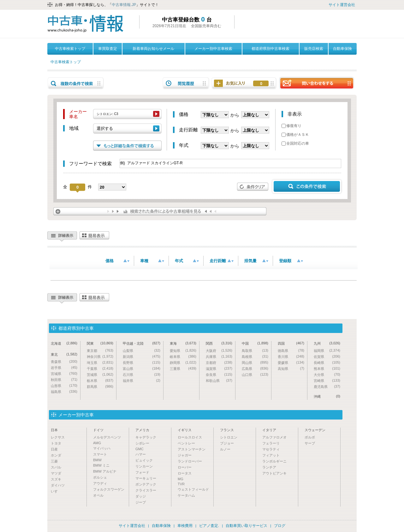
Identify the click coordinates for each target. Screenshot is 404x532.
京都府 (219, 363)
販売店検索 (314, 49)
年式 (187, 261)
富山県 (142, 369)
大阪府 (219, 351)
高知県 (291, 369)
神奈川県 (100, 357)
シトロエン (229, 437)
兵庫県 (219, 357)
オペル (98, 495)
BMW (97, 460)
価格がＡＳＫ (295, 135)
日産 (54, 449)
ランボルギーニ (274, 461)
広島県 (255, 369)
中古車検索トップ (70, 49)
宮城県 (64, 374)
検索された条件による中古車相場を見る (160, 211)
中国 (255, 343)
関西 (219, 343)
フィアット (271, 455)
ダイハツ (58, 485)
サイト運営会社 (342, 5)
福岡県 (327, 351)
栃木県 (100, 381)
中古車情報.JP (124, 5)
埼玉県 (100, 363)
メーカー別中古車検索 (213, 49)
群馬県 (100, 387)
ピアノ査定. (209, 526)
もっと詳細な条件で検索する (127, 146)
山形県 (64, 386)
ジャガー (185, 455)
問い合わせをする (317, 83)
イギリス (185, 430)
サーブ (310, 443)
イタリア (269, 430)
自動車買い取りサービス (247, 526)
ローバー (185, 467)
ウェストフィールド (193, 489)
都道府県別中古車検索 (270, 49)
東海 (183, 343)
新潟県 (142, 357)
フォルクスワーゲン (109, 489)
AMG (97, 443)
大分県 (327, 375)
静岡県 (183, 363)
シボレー (142, 443)
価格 (117, 261)
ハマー (141, 454)
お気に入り (261, 84)
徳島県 (291, 351)
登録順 (291, 261)
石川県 (142, 375)
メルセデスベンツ (107, 437)
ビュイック (144, 460)
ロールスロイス (190, 437)
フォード (142, 472)
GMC (140, 449)
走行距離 (222, 261)
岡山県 (255, 363)
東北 (64, 354)
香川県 (291, 357)
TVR (181, 484)
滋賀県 (219, 369)
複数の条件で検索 (76, 83)
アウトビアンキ (274, 473)
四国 (291, 343)
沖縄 (327, 396)
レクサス (58, 437)
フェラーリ (271, 443)
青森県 (64, 362)
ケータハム (186, 495)
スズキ (56, 479)
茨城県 (100, 375)
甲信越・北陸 (142, 343)
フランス (227, 430)
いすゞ (56, 491)
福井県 (142, 381)
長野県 (142, 363)
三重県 (183, 369)
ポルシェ (100, 477)
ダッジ (141, 496)
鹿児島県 (327, 387)
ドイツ (98, 430)
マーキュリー (146, 478)
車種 (152, 261)
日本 (54, 430)
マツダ (56, 473)
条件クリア (253, 187)
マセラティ (271, 449)
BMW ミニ (101, 465)
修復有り (291, 126)
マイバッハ (102, 448)
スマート (100, 454)
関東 (100, 343)
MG (181, 479)
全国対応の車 (295, 143)
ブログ (280, 526)
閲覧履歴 (186, 83)
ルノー (225, 449)
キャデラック (146, 437)
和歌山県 (219, 381)
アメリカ (142, 430)
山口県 (255, 375)
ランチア (269, 467)
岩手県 (64, 368)
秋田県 (64, 380)
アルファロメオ (274, 437)
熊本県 (327, 369)
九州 (327, 343)
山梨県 (142, 351)
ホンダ (56, 455)
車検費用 (185, 526)
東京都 (100, 351)
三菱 (54, 461)
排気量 (256, 261)
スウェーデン (315, 430)
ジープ (141, 502)
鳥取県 (255, 351)
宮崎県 (327, 381)
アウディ (100, 483)
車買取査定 (108, 49)
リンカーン (144, 466)
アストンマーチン (192, 449)
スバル (56, 467)
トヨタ (56, 443)
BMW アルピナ (105, 471)
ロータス (185, 473)
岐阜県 (183, 357)
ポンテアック (146, 484)
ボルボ (310, 437)
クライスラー (146, 490)
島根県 (255, 357)
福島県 (64, 392)
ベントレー (186, 443)
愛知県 (183, 351)
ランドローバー (190, 461)
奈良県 (219, 375)
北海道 (64, 343)
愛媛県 (291, 363)
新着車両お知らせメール (153, 49)
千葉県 (100, 369)
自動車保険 (342, 49)
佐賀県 (327, 357)
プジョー (227, 443)
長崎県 (327, 363)
